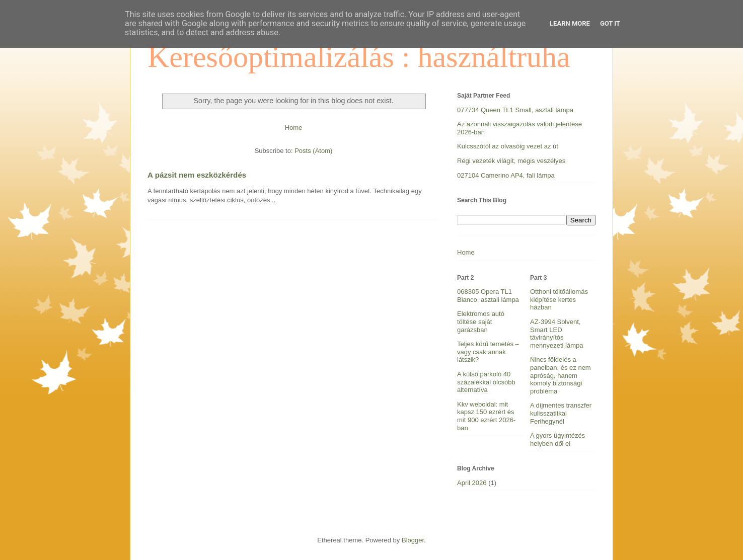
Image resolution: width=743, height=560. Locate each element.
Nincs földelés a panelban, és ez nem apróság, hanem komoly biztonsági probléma (561, 375)
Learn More (570, 23)
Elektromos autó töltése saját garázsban (481, 322)
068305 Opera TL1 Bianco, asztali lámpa (488, 296)
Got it (610, 23)
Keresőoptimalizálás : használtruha (359, 57)
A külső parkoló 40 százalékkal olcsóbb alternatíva (486, 382)
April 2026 (472, 483)
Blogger (413, 540)
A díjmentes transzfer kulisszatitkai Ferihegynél (561, 413)
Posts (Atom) (313, 151)
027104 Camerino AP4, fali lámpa (506, 175)
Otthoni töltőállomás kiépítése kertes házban (559, 299)
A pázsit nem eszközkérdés (197, 175)
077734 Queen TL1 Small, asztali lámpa (515, 110)
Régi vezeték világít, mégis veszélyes (511, 161)
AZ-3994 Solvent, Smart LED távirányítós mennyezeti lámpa (557, 334)
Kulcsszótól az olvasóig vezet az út (508, 146)
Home (294, 128)
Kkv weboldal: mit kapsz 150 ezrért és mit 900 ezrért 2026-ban (486, 416)
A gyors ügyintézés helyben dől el (558, 439)
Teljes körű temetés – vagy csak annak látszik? (488, 352)
